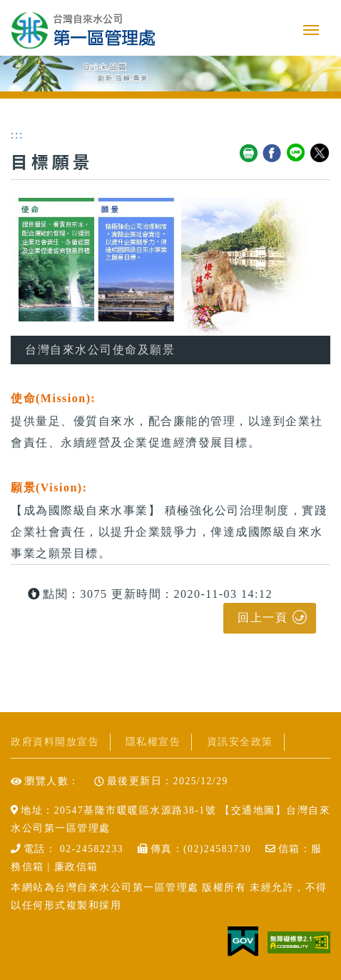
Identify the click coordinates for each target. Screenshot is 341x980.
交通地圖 (253, 810)
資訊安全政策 (240, 742)
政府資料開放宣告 (55, 742)
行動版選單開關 (311, 30)
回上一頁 (263, 617)
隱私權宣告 (153, 742)
